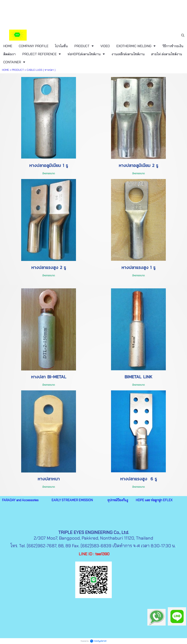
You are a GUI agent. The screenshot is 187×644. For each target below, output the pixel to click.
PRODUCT (18, 70)
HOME (5, 70)
